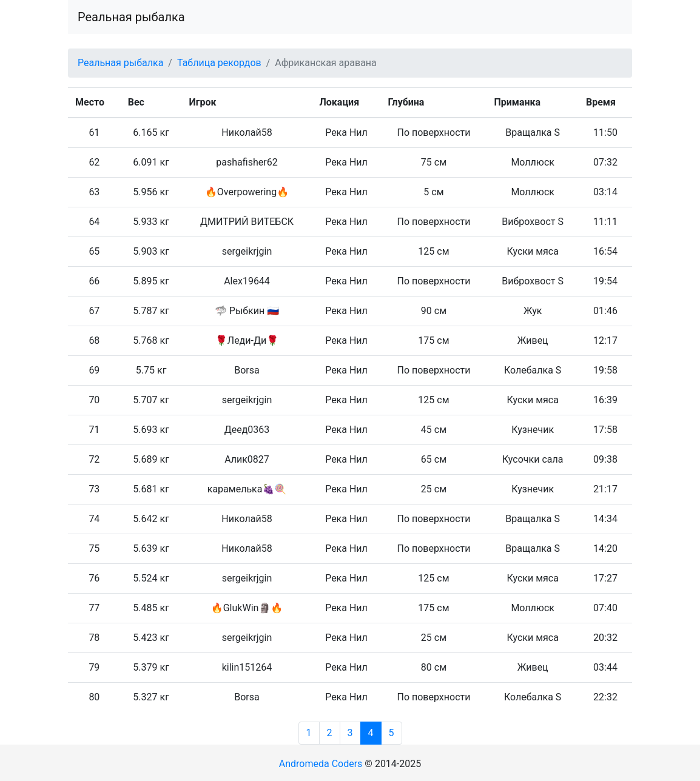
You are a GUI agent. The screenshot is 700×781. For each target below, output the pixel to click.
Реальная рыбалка (131, 17)
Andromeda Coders (321, 764)
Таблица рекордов (219, 63)
